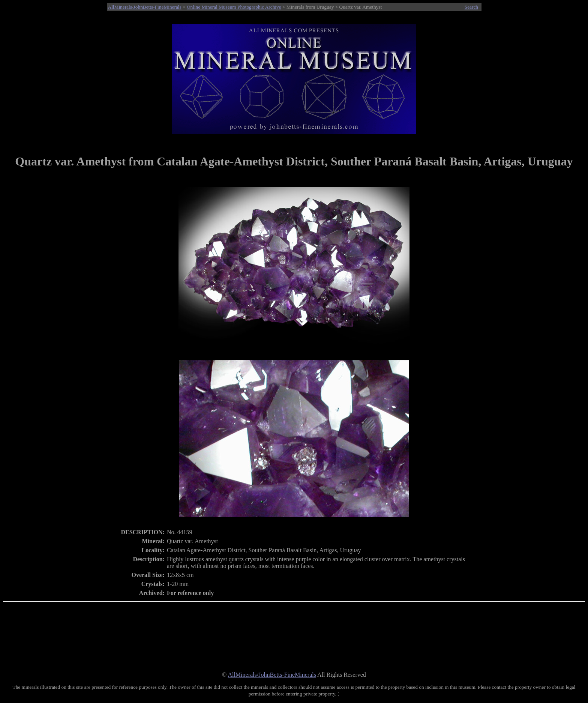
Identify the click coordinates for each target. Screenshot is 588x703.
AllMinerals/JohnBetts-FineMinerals (145, 7)
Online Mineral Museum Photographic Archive (234, 7)
